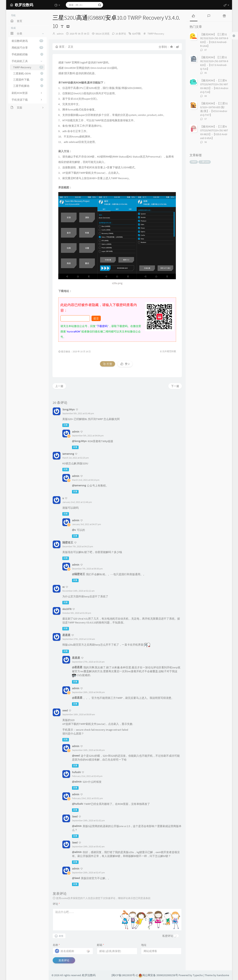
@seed (76, 756)
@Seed (76, 878)
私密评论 (168, 936)
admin (60, 34)
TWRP (194, 162)
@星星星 (77, 667)
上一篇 (59, 386)
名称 (56, 945)
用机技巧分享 (27, 48)
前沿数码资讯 (27, 41)
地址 (144, 945)
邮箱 (100, 945)
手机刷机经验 (27, 54)
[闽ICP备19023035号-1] (125, 975)
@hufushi (77, 804)
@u (74, 530)
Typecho (198, 975)
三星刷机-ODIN (28, 73)
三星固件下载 (28, 80)
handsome (223, 975)
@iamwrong (79, 485)
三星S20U (205, 162)
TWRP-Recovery (28, 67)
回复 (66, 425)
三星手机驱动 (28, 86)
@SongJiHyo (79, 441)
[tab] (193, 15)
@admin (77, 782)
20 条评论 (121, 34)
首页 (60, 47)
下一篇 (175, 386)
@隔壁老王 (79, 574)
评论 (56, 904)
